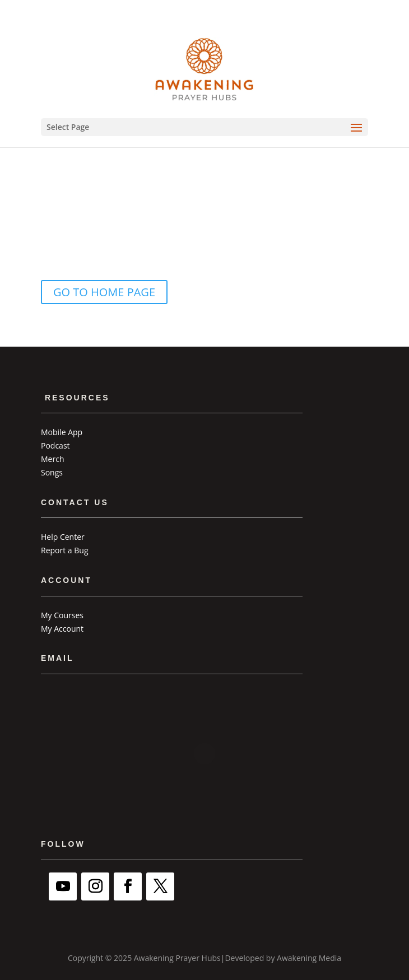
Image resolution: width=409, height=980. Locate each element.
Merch (52, 459)
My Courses (62, 615)
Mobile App (62, 432)
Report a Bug (65, 550)
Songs (52, 472)
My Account (62, 629)
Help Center (63, 537)
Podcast (55, 445)
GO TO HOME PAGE (104, 292)
